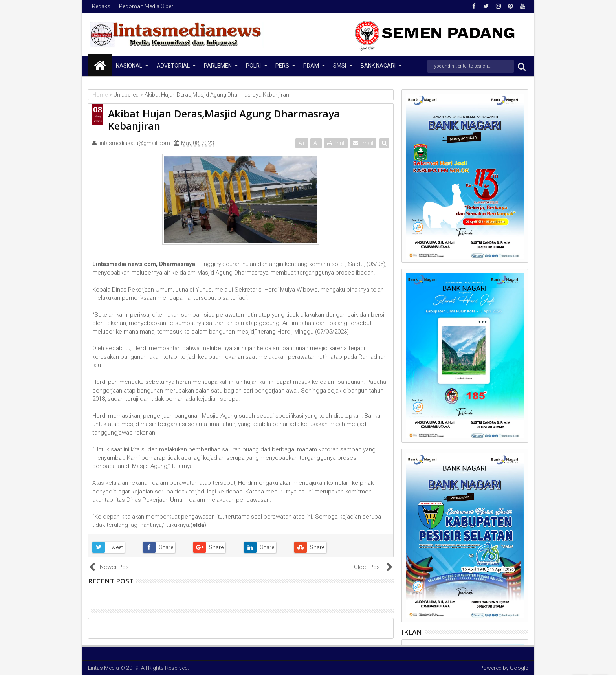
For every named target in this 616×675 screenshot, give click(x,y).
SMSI (340, 66)
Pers (282, 66)
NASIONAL (129, 66)
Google (519, 668)
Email (363, 143)
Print (336, 143)
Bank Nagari (378, 66)
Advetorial (173, 66)
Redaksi (102, 6)
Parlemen (218, 66)
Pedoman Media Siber (146, 6)
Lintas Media (104, 668)
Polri (253, 66)
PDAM (311, 66)
